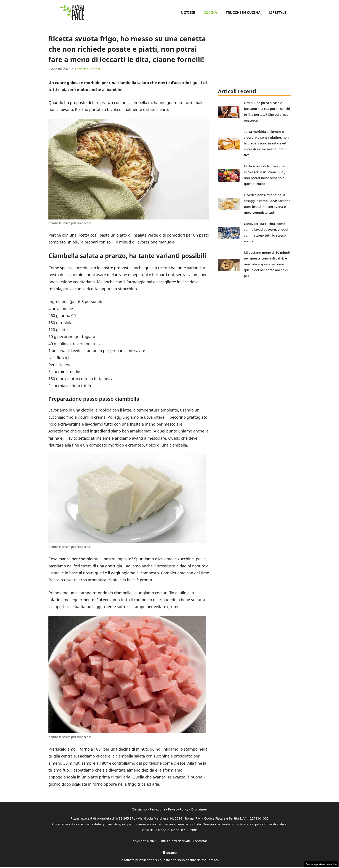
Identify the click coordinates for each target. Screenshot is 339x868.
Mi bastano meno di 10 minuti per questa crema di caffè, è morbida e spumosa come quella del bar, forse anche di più (267, 264)
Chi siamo (139, 809)
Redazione (157, 809)
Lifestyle (278, 13)
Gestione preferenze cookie (321, 864)
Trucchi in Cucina (243, 13)
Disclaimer (199, 809)
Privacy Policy (178, 809)
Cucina (210, 13)
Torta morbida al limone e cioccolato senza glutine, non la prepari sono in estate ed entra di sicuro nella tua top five (266, 143)
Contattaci (201, 841)
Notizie (188, 13)
